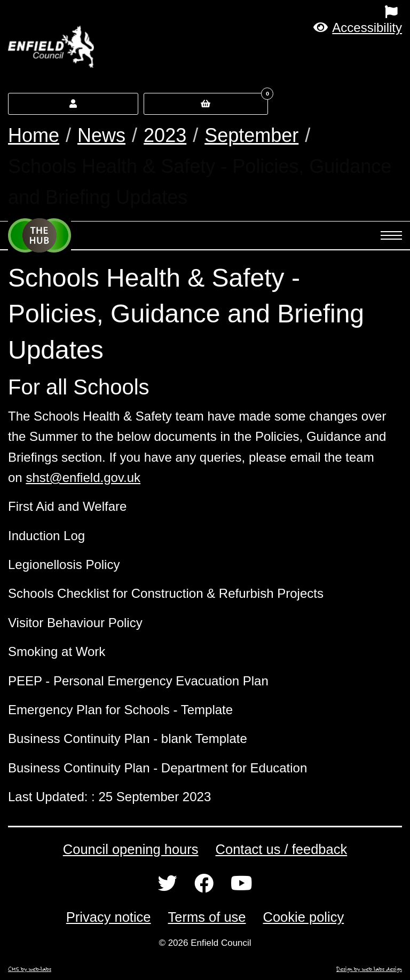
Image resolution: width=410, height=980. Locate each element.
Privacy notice (109, 917)
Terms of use (207, 917)
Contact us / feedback (282, 849)
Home (34, 135)
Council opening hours (131, 849)
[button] (358, 27)
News (101, 135)
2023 (165, 135)
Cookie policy (304, 917)
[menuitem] (256, 12)
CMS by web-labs (30, 969)
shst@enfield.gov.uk (83, 477)
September (251, 135)
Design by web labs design (369, 969)
